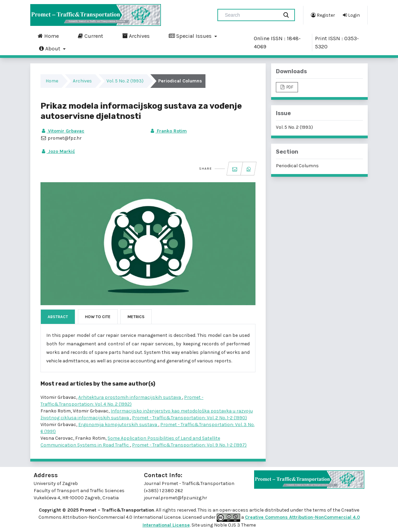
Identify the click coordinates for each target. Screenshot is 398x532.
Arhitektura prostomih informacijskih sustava (130, 397)
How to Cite (98, 317)
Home (48, 36)
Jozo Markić (58, 151)
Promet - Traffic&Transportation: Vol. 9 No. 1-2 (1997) (189, 445)
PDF (289, 87)
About (50, 48)
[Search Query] (251, 15)
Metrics (136, 317)
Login (351, 15)
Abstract (58, 317)
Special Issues (191, 36)
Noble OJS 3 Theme (234, 525)
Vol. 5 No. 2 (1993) (125, 81)
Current (90, 36)
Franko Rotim (168, 131)
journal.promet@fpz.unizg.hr (176, 498)
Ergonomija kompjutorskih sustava (118, 425)
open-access (234, 510)
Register (323, 15)
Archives (136, 36)
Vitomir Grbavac (62, 131)
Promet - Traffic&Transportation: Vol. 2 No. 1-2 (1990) (189, 418)
